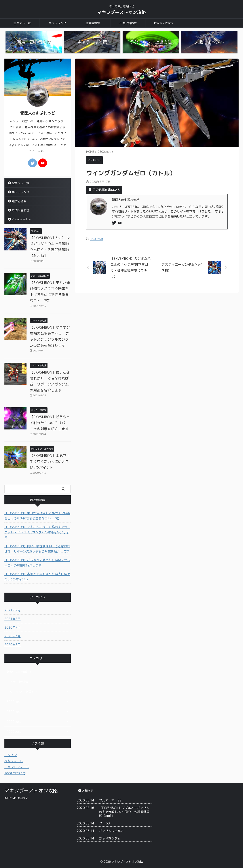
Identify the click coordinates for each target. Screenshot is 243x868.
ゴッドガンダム (110, 838)
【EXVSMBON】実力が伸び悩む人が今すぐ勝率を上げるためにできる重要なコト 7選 (37, 516)
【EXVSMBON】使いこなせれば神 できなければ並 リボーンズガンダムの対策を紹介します (37, 549)
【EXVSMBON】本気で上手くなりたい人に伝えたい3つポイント (50, 462)
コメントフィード (17, 767)
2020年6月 (12, 636)
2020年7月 (12, 627)
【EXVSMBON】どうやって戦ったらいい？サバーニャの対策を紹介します (50, 423)
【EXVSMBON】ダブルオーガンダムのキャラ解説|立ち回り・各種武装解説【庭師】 (124, 812)
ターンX (105, 823)
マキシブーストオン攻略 (121, 12)
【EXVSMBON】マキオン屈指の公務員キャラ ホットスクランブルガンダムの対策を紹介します (37, 532)
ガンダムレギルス (111, 831)
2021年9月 (12, 610)
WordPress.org (15, 773)
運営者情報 (93, 23)
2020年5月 (12, 645)
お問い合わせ (128, 23)
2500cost (97, 239)
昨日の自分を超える (16, 798)
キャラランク (57, 23)
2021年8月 (12, 619)
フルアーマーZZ (110, 800)
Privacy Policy (164, 23)
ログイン (11, 755)
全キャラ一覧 (22, 23)
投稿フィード (14, 761)
